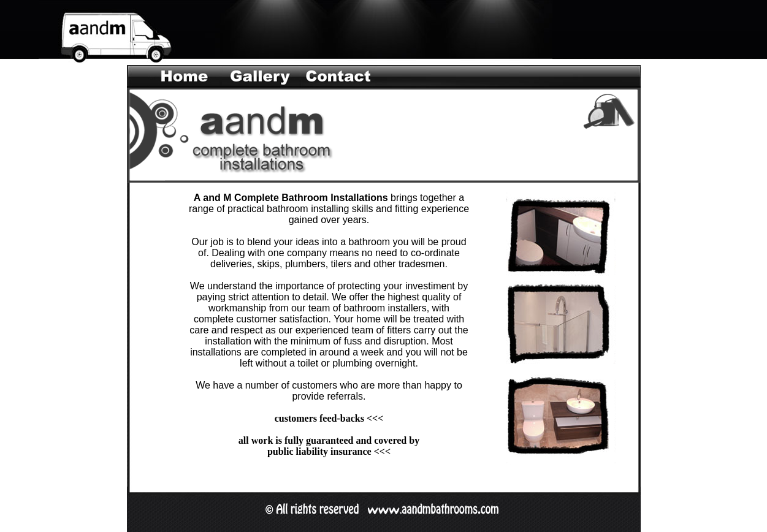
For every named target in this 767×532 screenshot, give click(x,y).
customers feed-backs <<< (329, 418)
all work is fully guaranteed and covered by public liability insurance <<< (329, 446)
